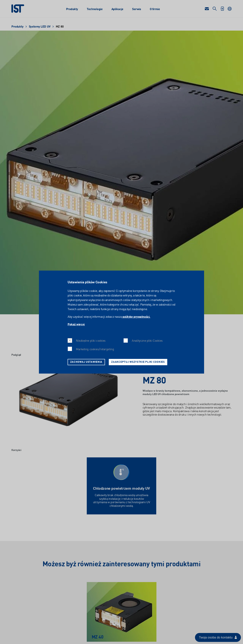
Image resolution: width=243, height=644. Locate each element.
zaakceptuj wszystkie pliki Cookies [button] (138, 362)
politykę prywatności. (136, 317)
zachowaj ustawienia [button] (86, 362)
